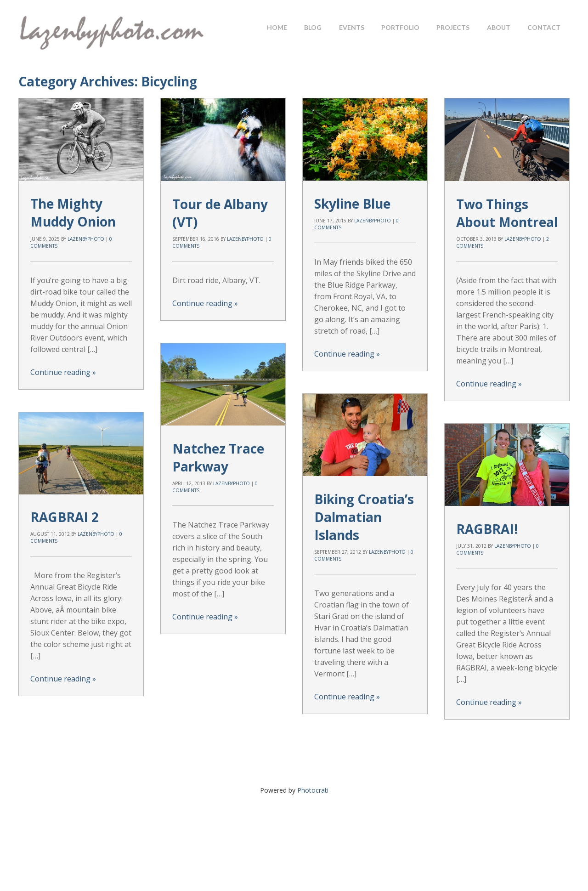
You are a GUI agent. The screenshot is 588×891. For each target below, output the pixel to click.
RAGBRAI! (487, 528)
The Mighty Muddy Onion (73, 213)
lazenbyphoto (86, 239)
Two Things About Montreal (507, 213)
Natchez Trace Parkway (218, 457)
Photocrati (313, 790)
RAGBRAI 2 (65, 517)
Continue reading (63, 372)
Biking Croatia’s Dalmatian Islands (364, 516)
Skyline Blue (352, 203)
